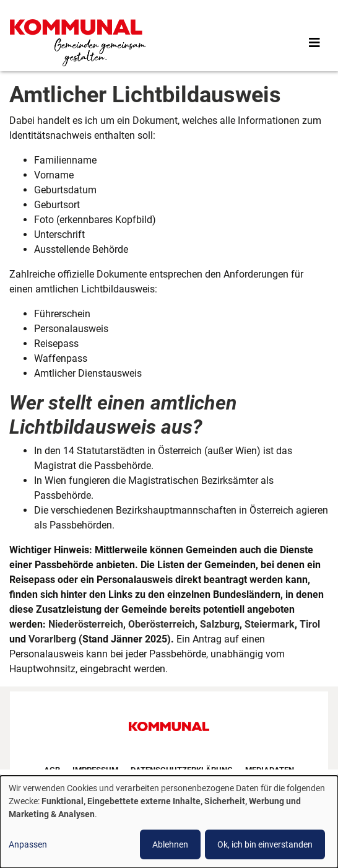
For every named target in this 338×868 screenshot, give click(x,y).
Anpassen (28, 844)
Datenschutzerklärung (182, 770)
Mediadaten (270, 770)
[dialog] (169, 822)
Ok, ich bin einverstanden (265, 844)
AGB (52, 770)
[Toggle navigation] (314, 43)
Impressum (95, 770)
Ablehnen (170, 844)
